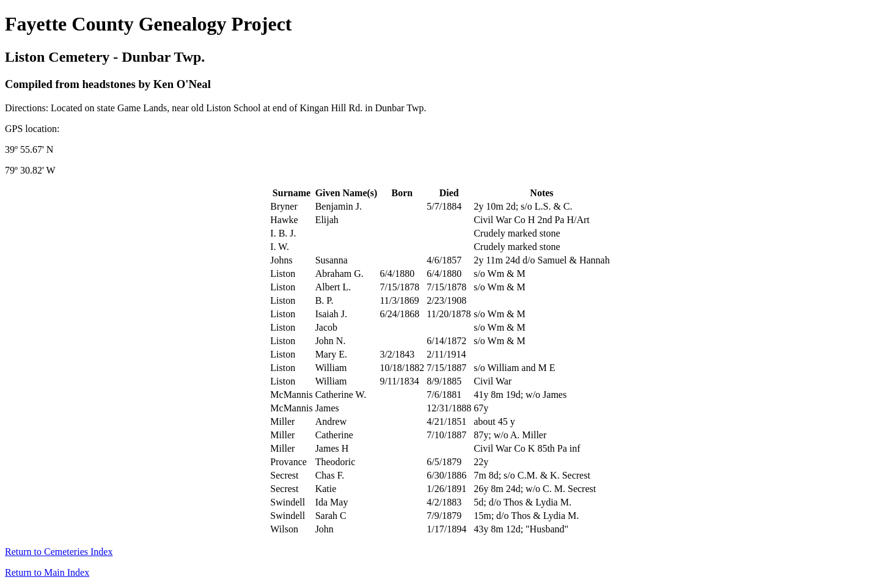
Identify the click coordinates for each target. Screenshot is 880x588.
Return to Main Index (47, 572)
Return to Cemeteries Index (59, 552)
